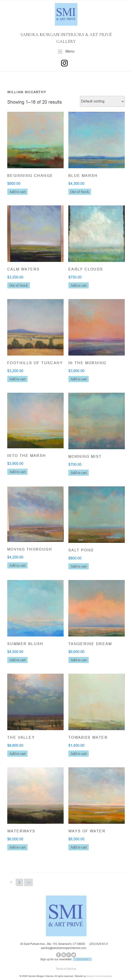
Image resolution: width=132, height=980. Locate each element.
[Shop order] (102, 101)
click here (82, 959)
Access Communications (99, 976)
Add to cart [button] (17, 192)
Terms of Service (66, 969)
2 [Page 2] (19, 882)
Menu (66, 52)
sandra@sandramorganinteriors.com (64, 948)
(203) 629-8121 (99, 944)
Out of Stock (80, 192)
